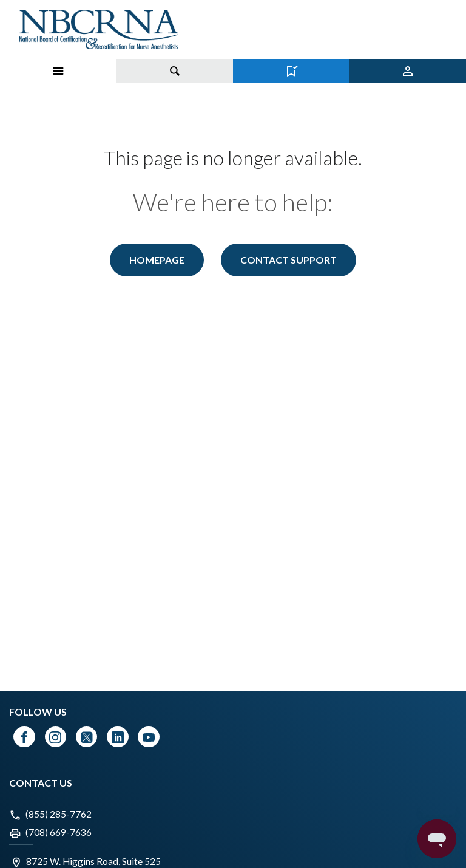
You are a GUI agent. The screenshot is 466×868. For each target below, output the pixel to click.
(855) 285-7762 (59, 814)
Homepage (157, 260)
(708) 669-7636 (59, 832)
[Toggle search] (175, 71)
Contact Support (289, 260)
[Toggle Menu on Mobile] (58, 71)
